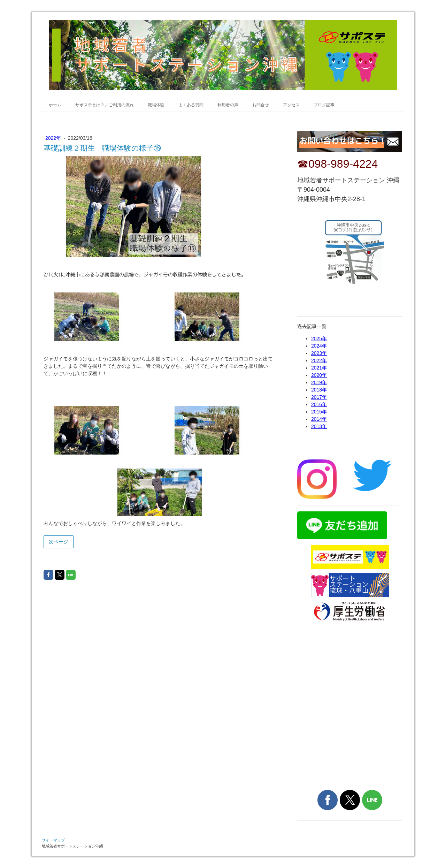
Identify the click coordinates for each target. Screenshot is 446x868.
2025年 (319, 338)
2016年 (319, 404)
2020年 (319, 375)
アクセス (291, 105)
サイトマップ (53, 840)
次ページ (59, 542)
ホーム (55, 105)
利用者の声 (228, 105)
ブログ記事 (324, 105)
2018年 (319, 390)
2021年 (319, 368)
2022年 (54, 138)
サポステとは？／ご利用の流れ (105, 105)
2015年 (319, 412)
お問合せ (261, 105)
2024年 (319, 346)
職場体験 (156, 105)
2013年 (319, 426)
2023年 (319, 353)
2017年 (319, 397)
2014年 (319, 419)
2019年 (319, 382)
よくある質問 (191, 105)
